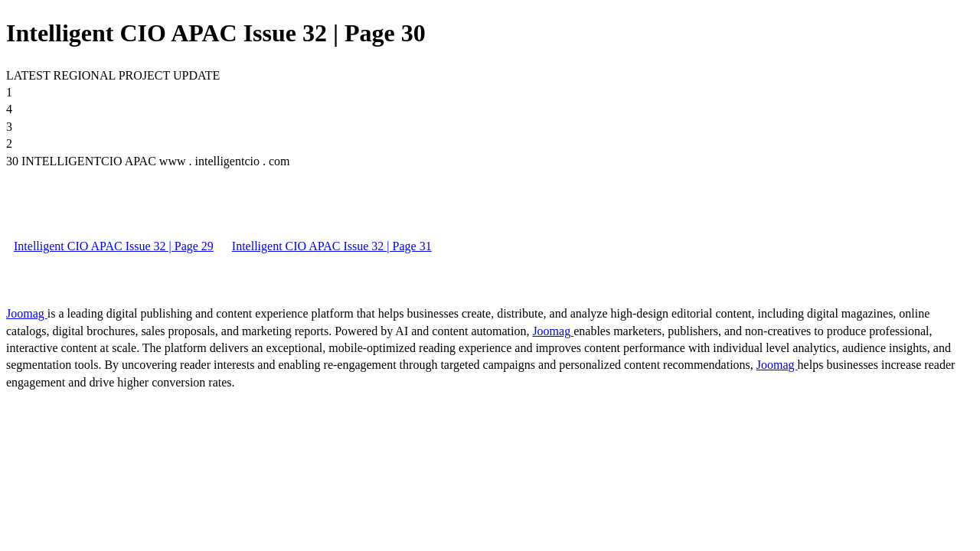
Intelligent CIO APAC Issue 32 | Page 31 (332, 246)
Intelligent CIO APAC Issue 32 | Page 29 (114, 246)
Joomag (27, 313)
